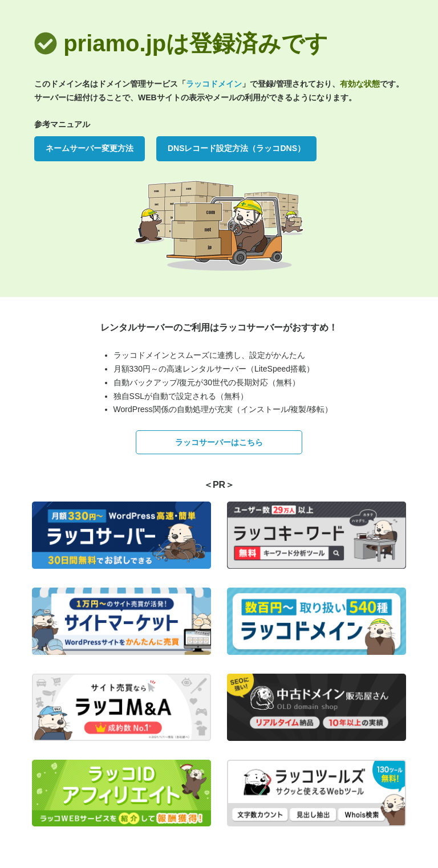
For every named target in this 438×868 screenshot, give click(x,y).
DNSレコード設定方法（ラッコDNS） (236, 148)
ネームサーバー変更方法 (90, 148)
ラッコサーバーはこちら (219, 442)
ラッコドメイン (214, 84)
